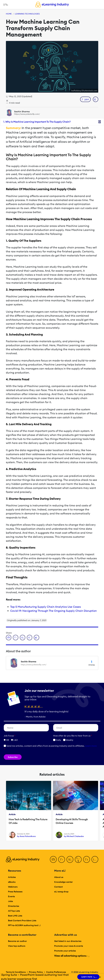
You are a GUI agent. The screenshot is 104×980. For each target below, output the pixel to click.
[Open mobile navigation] (5, 5)
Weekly (68, 740)
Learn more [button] (91, 746)
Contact (58, 887)
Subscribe (13, 757)
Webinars (13, 887)
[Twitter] (62, 859)
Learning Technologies (27, 14)
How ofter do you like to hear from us (73, 736)
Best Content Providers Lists (22, 920)
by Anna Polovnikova (26, 836)
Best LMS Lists (15, 916)
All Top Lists (14, 911)
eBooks (12, 882)
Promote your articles (65, 951)
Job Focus (10, 736)
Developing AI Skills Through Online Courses (72, 821)
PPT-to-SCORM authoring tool (24, 925)
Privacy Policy (36, 972)
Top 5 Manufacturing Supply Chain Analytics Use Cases (45, 607)
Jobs (10, 901)
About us (59, 877)
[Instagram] (95, 859)
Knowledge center (63, 882)
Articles (12, 877)
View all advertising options (72, 956)
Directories (14, 906)
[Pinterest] (87, 859)
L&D (16, 740)
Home (9, 14)
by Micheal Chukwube (74, 836)
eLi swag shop (61, 892)
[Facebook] (53, 859)
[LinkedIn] (70, 859)
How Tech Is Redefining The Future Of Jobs (28, 821)
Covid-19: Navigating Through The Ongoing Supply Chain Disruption (53, 611)
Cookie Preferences (56, 972)
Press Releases (15, 892)
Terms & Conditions (16, 972)
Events (11, 896)
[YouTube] (78, 859)
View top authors (17, 946)
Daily (57, 740)
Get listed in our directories (68, 941)
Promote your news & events (69, 946)
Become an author (17, 941)
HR (8, 740)
